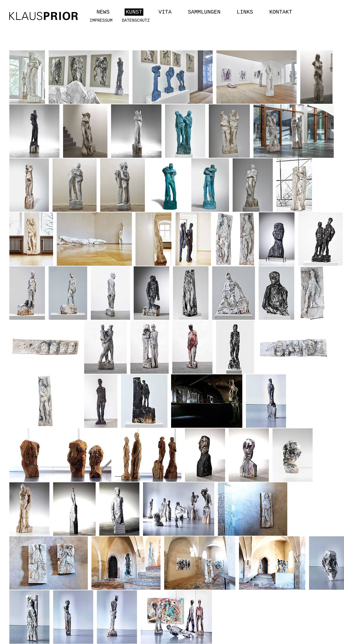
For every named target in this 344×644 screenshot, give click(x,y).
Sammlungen (204, 12)
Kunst (134, 12)
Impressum (101, 21)
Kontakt (281, 12)
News (103, 12)
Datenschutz (136, 21)
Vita (165, 12)
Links (245, 12)
